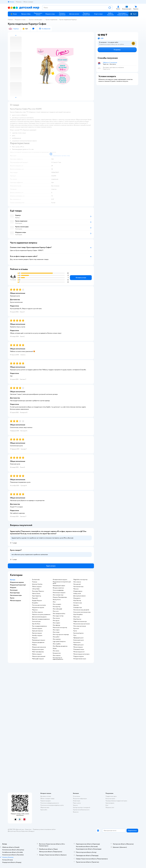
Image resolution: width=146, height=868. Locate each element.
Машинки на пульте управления (41, 615)
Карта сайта (44, 810)
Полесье (35, 582)
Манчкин (76, 589)
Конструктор (57, 607)
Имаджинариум (78, 591)
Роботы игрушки (37, 654)
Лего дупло (56, 621)
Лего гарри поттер (58, 616)
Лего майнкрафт (57, 609)
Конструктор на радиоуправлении (58, 658)
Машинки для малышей (39, 656)
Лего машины (57, 655)
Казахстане (24, 831)
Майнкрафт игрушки (38, 659)
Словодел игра (78, 608)
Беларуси (32, 831)
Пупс (75, 635)
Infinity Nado (36, 589)
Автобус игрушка (37, 635)
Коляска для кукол (79, 640)
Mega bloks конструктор (80, 580)
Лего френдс (56, 625)
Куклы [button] (12, 598)
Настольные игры (78, 587)
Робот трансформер (38, 652)
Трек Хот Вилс (36, 624)
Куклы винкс (77, 642)
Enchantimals (36, 580)
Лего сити (56, 611)
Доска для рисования (79, 596)
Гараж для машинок (38, 631)
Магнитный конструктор (60, 628)
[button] (133, 14)
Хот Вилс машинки (37, 612)
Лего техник (56, 618)
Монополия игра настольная (81, 624)
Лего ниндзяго (57, 604)
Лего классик (77, 582)
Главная (10, 20)
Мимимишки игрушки (59, 593)
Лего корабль (57, 644)
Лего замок (56, 651)
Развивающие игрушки (39, 640)
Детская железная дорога (39, 617)
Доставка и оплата (46, 796)
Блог (107, 805)
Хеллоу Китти (57, 600)
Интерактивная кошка (80, 659)
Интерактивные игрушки (60, 580)
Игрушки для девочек (38, 642)
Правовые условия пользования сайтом (44, 829)
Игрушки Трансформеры (60, 597)
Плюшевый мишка (79, 649)
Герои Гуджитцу (37, 596)
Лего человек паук (58, 595)
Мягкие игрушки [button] (16, 601)
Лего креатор (57, 639)
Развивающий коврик (59, 586)
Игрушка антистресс (38, 649)
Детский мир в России (14, 831)
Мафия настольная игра (80, 621)
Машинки (35, 610)
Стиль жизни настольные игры (82, 612)
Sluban (55, 649)
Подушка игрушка (78, 656)
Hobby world (77, 594)
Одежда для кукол (78, 638)
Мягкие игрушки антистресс (81, 654)
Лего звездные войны (59, 614)
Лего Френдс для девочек (60, 646)
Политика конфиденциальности (50, 803)
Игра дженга (77, 598)
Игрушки (35, 638)
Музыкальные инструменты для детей (62, 583)
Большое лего (57, 653)
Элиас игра (76, 617)
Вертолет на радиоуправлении (41, 619)
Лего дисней (77, 584)
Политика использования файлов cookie (52, 805)
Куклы (75, 631)
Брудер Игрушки (37, 601)
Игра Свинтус (77, 619)
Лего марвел (56, 623)
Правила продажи (46, 801)
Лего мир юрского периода (61, 635)
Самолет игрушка (37, 628)
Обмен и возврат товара (47, 799)
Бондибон (35, 603)
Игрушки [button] (13, 587)
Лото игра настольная (80, 626)
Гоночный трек (36, 621)
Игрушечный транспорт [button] (18, 585)
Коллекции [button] (14, 590)
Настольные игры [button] (16, 595)
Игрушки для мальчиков (39, 647)
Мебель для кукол (78, 645)
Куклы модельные (51, 20)
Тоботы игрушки (37, 587)
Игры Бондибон (78, 615)
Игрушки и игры (20, 20)
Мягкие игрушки (78, 647)
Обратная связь (45, 807)
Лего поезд (56, 632)
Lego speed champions (59, 642)
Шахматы (76, 605)
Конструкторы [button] (15, 593)
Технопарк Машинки (38, 591)
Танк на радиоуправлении (39, 626)
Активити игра (78, 603)
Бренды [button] (13, 580)
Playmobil (35, 598)
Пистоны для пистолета (39, 605)
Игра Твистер (77, 601)
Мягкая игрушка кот (79, 652)
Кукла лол (76, 628)
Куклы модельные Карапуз (68, 20)
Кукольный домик (78, 633)
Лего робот (56, 637)
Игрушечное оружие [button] (17, 582)
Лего (54, 602)
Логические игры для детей (81, 610)
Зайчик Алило (36, 594)
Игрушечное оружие (38, 608)
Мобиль (34, 645)
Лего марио (56, 630)
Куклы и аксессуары (36, 20)
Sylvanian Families (37, 584)
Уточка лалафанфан (58, 590)
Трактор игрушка (37, 633)
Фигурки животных (58, 588)
